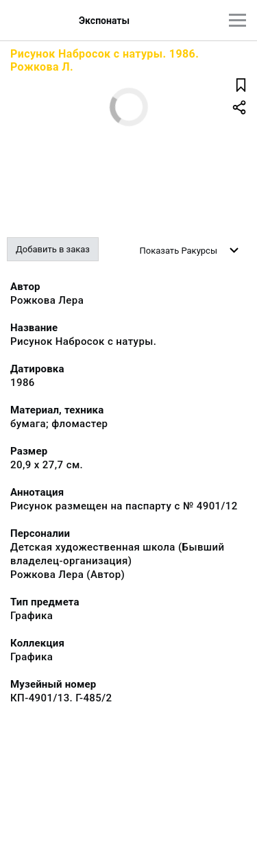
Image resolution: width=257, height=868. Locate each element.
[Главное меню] (237, 20)
